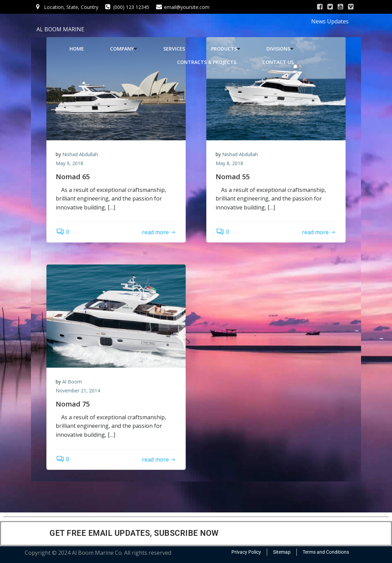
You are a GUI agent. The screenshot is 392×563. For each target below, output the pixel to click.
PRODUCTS (227, 49)
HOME (78, 49)
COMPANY (125, 49)
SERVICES (175, 49)
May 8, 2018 (230, 164)
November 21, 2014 (79, 391)
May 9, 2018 (70, 164)
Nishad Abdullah (81, 155)
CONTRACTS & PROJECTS (208, 62)
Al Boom (73, 382)
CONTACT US (279, 62)
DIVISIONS (281, 49)
